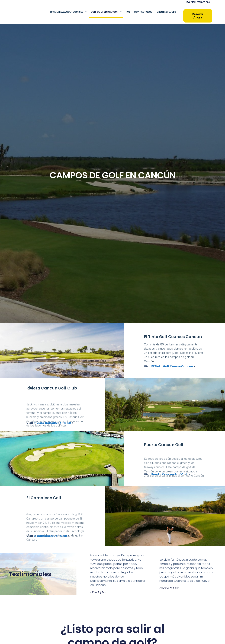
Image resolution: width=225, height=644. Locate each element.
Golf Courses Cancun (106, 12)
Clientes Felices (166, 12)
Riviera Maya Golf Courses (68, 12)
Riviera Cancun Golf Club (52, 423)
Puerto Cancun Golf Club (170, 474)
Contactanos (143, 12)
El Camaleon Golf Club (50, 536)
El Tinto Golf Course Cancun (172, 366)
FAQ (128, 12)
